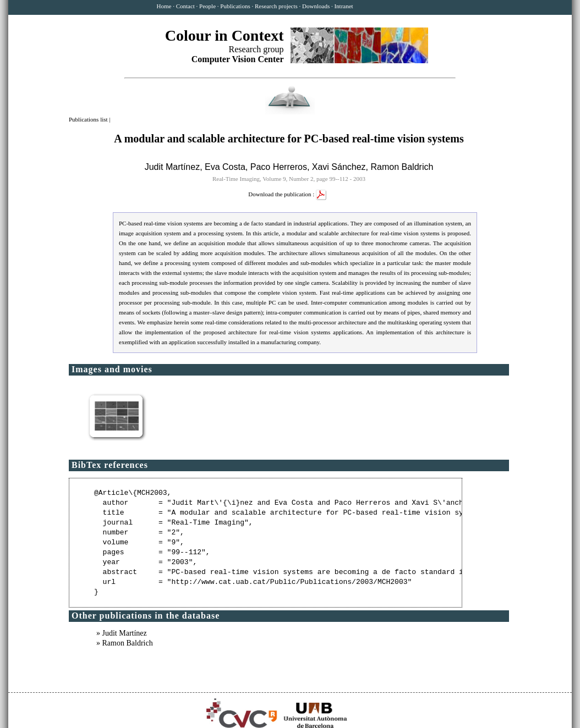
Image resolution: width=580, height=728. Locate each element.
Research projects (276, 6)
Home (164, 6)
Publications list (89, 119)
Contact (185, 6)
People (207, 6)
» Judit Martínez (122, 633)
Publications (235, 6)
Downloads (316, 6)
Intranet (343, 6)
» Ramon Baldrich (125, 643)
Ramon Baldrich (402, 167)
